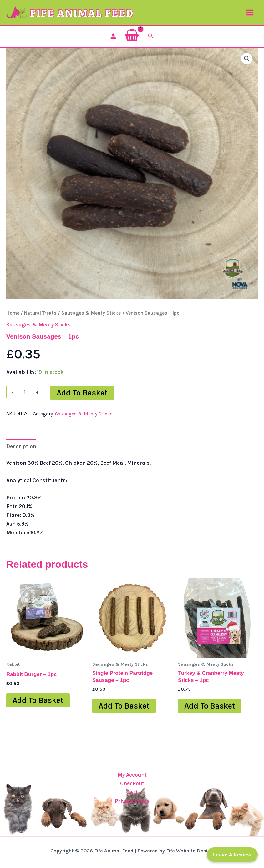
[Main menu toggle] (250, 16)
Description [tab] (21, 453)
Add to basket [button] (38, 707)
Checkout (132, 783)
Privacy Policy (132, 801)
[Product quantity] (25, 399)
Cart (132, 792)
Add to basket (82, 399)
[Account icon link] (113, 43)
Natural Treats (40, 320)
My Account (132, 775)
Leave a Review (232, 855)
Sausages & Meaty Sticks (91, 320)
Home (13, 320)
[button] (151, 43)
